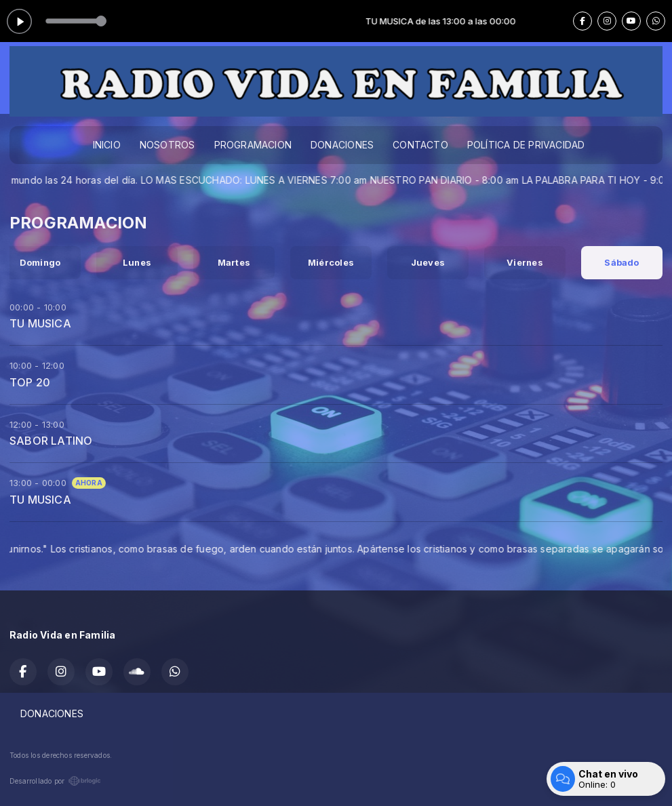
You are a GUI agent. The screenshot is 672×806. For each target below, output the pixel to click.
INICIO (107, 145)
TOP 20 (30, 382)
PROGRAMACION (253, 145)
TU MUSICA (40, 323)
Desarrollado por (55, 781)
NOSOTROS (167, 145)
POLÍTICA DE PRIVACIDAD (526, 145)
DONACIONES (342, 145)
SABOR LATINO (51, 441)
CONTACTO (420, 145)
